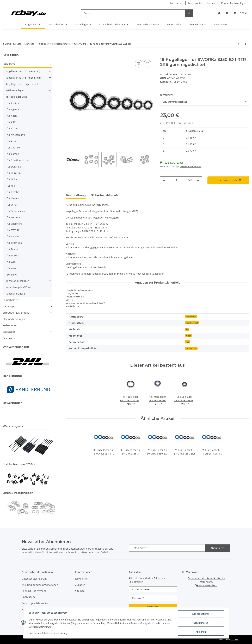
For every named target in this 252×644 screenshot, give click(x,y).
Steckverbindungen (14, 319)
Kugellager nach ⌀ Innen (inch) (23, 78)
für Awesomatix (16, 135)
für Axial (12, 141)
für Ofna (12, 205)
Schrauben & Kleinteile (16, 313)
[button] (219, 13)
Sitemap (80, 591)
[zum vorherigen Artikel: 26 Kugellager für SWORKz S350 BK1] (239, 44)
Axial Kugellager (15, 90)
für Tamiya (13, 236)
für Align (12, 116)
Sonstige (12, 275)
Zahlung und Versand (34, 591)
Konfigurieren (201, 623)
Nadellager (9, 306)
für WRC (12, 262)
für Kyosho (13, 192)
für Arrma (13, 128)
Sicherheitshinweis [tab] (105, 195)
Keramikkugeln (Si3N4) (18, 287)
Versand (188, 123)
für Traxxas (13, 255)
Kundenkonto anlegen (234, 3)
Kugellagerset (192, 323)
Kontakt (211, 3)
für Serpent (13, 217)
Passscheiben (11, 300)
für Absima (13, 103)
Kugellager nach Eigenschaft (22, 84)
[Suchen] (133, 13)
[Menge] (177, 180)
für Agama (13, 109)
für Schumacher (16, 211)
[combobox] (205, 102)
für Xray (11, 268)
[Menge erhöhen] (198, 180)
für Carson (13, 154)
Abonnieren (218, 548)
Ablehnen (201, 632)
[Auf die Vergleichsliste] (139, 64)
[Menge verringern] (164, 180)
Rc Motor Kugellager (17, 281)
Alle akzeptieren (201, 614)
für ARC (11, 122)
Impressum (35, 633)
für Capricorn (15, 148)
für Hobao (13, 179)
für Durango (14, 167)
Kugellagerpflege (15, 294)
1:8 (187, 329)
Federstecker (10, 325)
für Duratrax (14, 173)
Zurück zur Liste (13, 44)
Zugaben (80, 585)
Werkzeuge (9, 332)
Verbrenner (191, 317)
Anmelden (153, 607)
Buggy (189, 336)
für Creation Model (18, 160)
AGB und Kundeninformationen (40, 585)
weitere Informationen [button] (191, 166)
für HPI (11, 186)
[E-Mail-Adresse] (167, 548)
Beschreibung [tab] (76, 195)
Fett (188, 342)
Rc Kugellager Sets (16, 97)
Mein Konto (195, 3)
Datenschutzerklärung (56, 633)
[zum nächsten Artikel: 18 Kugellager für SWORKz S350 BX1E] (246, 44)
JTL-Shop (234, 640)
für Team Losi (15, 243)
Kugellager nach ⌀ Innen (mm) (23, 71)
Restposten (9, 338)
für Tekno (12, 249)
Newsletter (177, 3)
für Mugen (13, 198)
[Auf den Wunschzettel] (147, 64)
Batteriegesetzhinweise (35, 603)
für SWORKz (180, 82)
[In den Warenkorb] (69, 55)
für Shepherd (15, 224)
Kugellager (9, 64)
